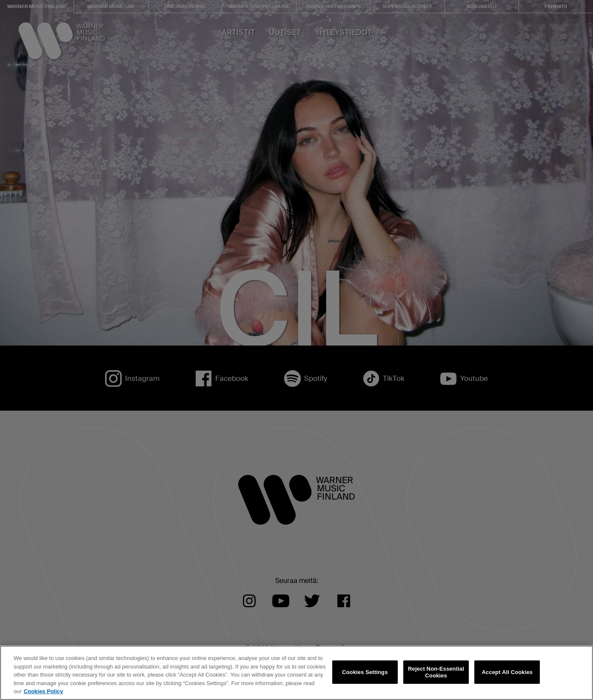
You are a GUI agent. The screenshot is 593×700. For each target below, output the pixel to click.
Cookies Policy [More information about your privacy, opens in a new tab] (43, 691)
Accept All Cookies (507, 672)
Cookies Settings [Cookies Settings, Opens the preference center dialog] (365, 672)
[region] (296, 673)
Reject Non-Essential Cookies (436, 672)
